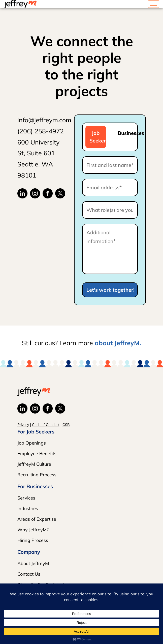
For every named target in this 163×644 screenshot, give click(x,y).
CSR (66, 425)
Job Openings (32, 443)
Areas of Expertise (37, 519)
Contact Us (29, 574)
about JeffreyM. (118, 343)
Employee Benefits (37, 453)
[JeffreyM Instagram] (35, 193)
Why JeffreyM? (33, 530)
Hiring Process (33, 540)
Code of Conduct (46, 425)
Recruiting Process (37, 475)
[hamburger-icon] (154, 4)
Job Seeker (98, 137)
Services (26, 498)
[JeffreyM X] (60, 193)
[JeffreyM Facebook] (48, 193)
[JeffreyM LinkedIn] (22, 193)
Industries (28, 508)
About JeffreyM (33, 563)
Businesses (126, 133)
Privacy (23, 425)
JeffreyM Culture (34, 464)
